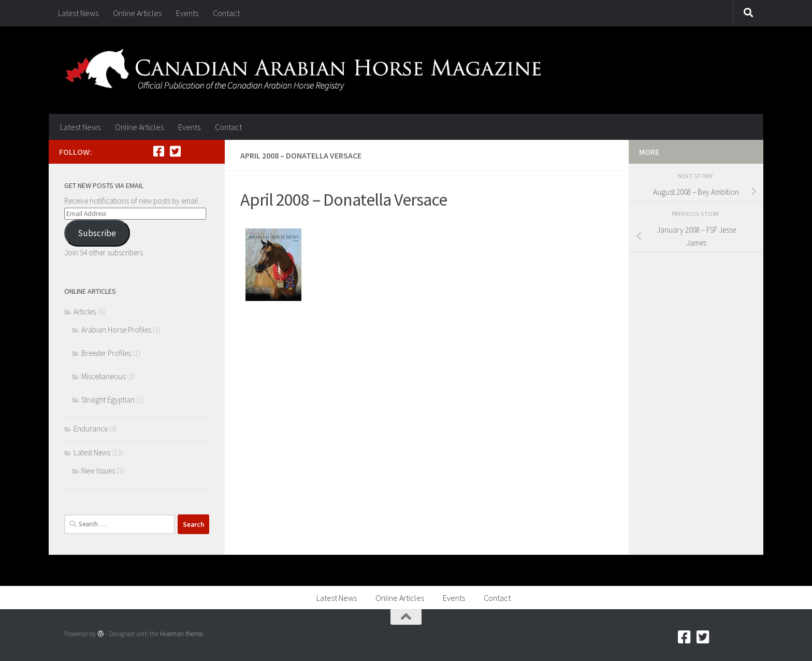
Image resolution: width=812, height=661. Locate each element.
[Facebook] (158, 151)
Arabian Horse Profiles (116, 330)
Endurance (91, 429)
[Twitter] (175, 151)
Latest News (78, 13)
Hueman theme (182, 634)
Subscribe (97, 233)
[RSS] (192, 151)
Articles (85, 312)
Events (187, 13)
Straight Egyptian (108, 400)
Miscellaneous (103, 376)
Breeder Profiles (106, 353)
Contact (226, 13)
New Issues (98, 471)
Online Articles (137, 13)
